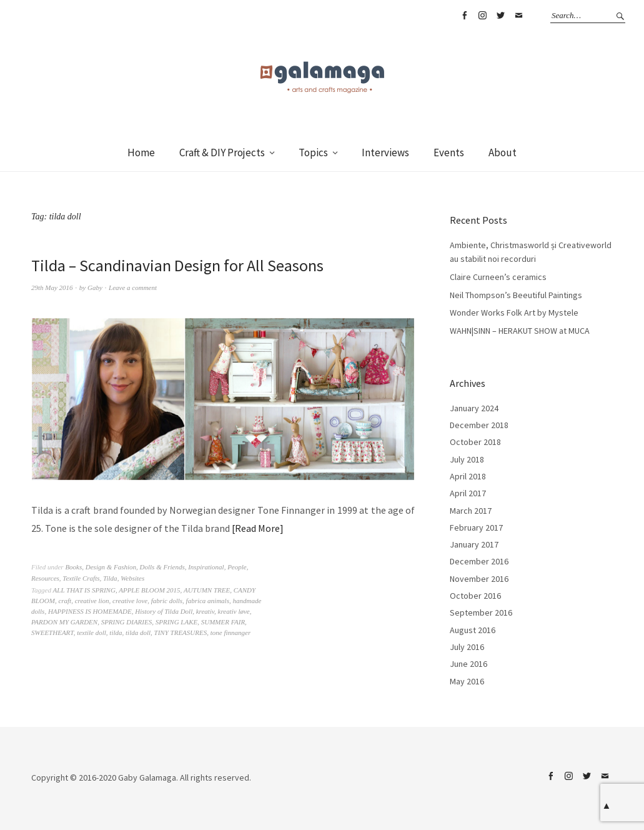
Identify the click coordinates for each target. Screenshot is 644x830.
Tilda (110, 578)
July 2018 (467, 459)
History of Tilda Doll (164, 611)
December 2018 (479, 425)
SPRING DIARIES (127, 622)
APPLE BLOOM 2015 (149, 590)
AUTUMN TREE (207, 590)
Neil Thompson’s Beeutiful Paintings (516, 295)
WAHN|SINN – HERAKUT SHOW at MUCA (520, 331)
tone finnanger (230, 632)
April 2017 (468, 493)
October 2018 (475, 442)
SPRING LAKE (177, 622)
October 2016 (475, 596)
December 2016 (479, 561)
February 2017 (476, 527)
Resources (45, 578)
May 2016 (467, 681)
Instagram (482, 16)
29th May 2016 (52, 287)
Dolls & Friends (162, 567)
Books (73, 567)
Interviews (385, 152)
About (503, 152)
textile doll (92, 632)
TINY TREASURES (181, 632)
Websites (132, 578)
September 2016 (481, 612)
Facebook (464, 16)
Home (141, 152)
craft (65, 601)
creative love (130, 601)
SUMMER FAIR (223, 622)
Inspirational (206, 567)
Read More (257, 528)
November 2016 (479, 579)
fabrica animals (208, 601)
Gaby (95, 287)
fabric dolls (167, 601)
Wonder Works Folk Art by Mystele (514, 312)
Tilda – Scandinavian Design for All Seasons (177, 265)
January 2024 (474, 408)
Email (518, 16)
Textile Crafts (81, 578)
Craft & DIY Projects (222, 152)
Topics (313, 152)
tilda (116, 632)
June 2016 (468, 664)
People (237, 567)
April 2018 (468, 476)
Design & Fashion (111, 567)
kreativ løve (234, 611)
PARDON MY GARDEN (64, 622)
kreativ (205, 611)
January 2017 (474, 544)
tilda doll (138, 632)
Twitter (500, 16)
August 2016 (473, 630)
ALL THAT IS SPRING (84, 590)
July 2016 (467, 647)
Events (449, 152)
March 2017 (471, 511)
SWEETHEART (52, 632)
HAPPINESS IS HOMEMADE (90, 611)
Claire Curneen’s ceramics (498, 277)
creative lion (92, 601)
